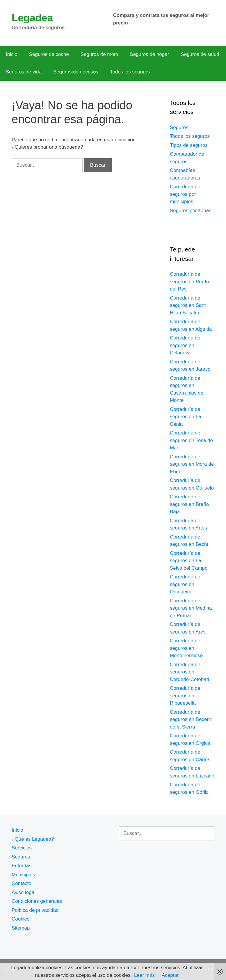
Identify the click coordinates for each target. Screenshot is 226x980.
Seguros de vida (24, 72)
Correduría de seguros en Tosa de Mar (191, 440)
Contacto (22, 883)
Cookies (21, 919)
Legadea (32, 18)
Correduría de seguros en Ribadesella (185, 696)
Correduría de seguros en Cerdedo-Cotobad (189, 672)
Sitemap (21, 928)
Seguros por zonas (191, 211)
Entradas (22, 866)
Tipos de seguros (189, 145)
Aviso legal (24, 892)
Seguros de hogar (149, 54)
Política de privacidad (35, 910)
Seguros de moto (99, 54)
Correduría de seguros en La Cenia (186, 417)
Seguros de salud (200, 54)
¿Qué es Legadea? (33, 839)
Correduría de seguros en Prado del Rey (189, 281)
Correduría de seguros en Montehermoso (186, 648)
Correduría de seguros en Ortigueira (185, 584)
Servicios (22, 848)
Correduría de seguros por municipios (185, 194)
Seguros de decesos (76, 72)
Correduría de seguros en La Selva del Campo (189, 561)
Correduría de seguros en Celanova (185, 345)
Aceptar (170, 975)
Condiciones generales (37, 901)
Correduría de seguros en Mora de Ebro (192, 464)
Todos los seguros (130, 72)
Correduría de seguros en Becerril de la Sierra (191, 719)
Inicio (12, 54)
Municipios (23, 875)
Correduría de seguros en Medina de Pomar (191, 608)
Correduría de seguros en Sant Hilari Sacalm (188, 305)
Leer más (144, 975)
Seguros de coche (49, 54)
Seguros (179, 127)
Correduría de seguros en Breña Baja (189, 504)
